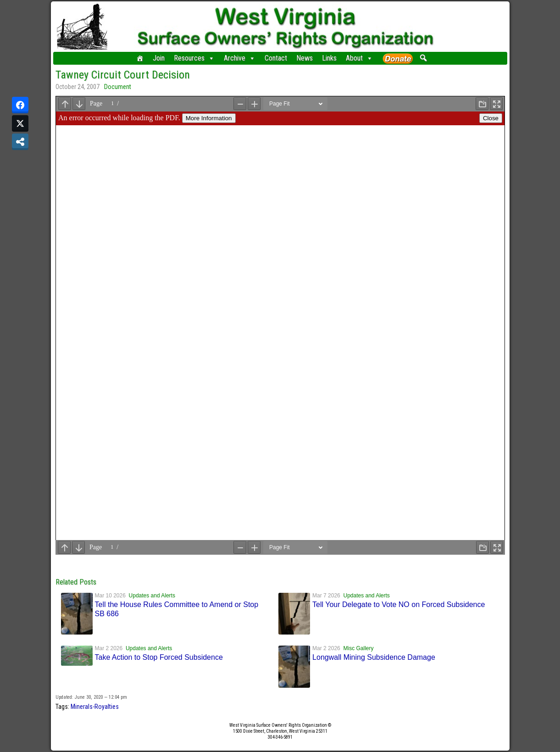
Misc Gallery (358, 648)
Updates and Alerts (152, 596)
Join (159, 58)
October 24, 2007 (78, 87)
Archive (240, 58)
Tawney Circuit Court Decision (123, 75)
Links (329, 58)
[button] (424, 58)
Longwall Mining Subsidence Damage (374, 657)
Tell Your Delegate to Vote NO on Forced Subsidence (399, 604)
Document (118, 87)
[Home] (140, 58)
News (305, 58)
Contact (276, 58)
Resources (194, 58)
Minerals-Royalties (95, 707)
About (359, 58)
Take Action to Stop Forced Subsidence (159, 657)
